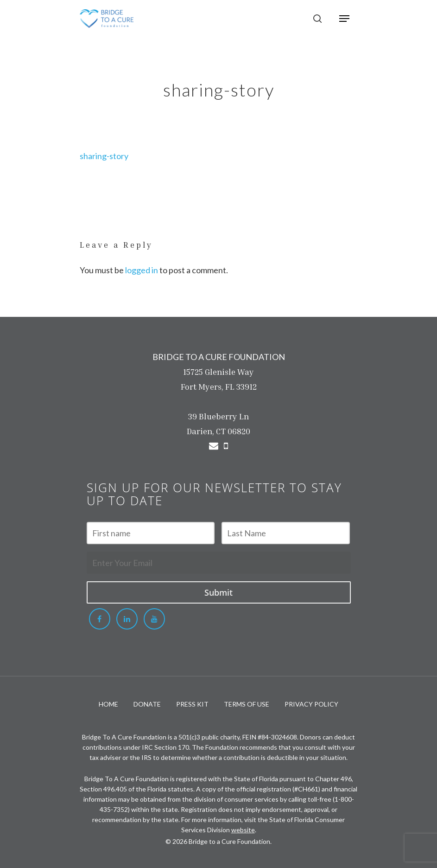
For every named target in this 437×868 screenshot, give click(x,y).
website (243, 830)
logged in (142, 270)
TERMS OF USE (247, 704)
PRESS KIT (192, 704)
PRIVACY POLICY (311, 704)
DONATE (147, 704)
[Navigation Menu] (344, 19)
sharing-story (104, 156)
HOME (108, 704)
